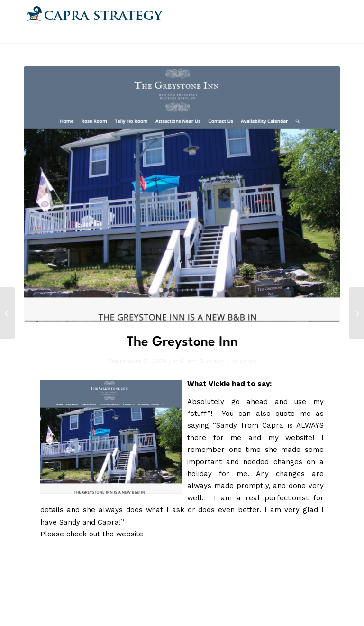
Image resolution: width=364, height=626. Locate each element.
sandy (248, 361)
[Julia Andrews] (7, 313)
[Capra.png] (95, 21)
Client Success (202, 361)
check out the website (105, 534)
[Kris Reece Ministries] (357, 313)
